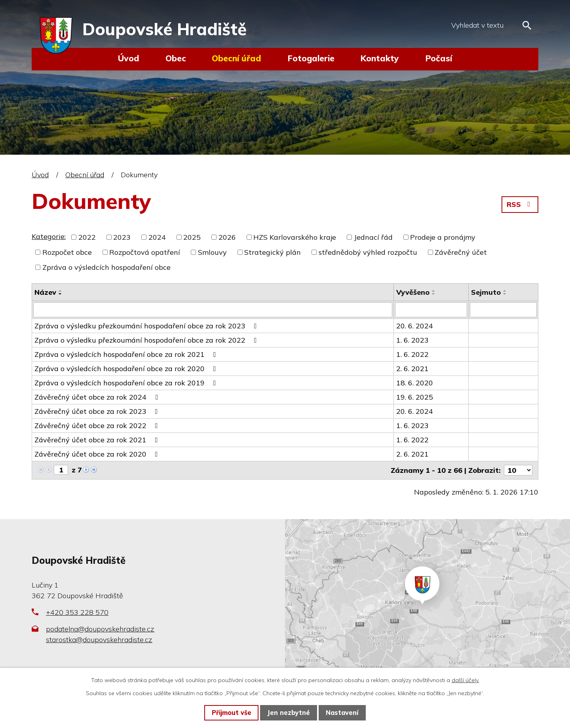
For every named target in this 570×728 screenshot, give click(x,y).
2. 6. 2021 (412, 369)
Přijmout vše (232, 713)
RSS (520, 204)
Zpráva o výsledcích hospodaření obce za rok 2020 (127, 369)
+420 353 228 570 (77, 612)
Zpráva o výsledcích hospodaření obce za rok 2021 (127, 354)
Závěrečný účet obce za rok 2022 (98, 426)
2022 (87, 237)
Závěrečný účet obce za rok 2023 (98, 411)
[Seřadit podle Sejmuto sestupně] (505, 294)
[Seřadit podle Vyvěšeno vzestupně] (434, 291)
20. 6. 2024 (415, 326)
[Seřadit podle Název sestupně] (61, 294)
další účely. (465, 680)
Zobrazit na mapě (427, 602)
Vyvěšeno (413, 292)
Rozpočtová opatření (145, 252)
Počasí (439, 58)
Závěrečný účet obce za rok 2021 (98, 440)
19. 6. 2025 (415, 397)
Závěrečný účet (461, 252)
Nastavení (342, 713)
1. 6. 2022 (412, 354)
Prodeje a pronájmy (443, 237)
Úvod (129, 58)
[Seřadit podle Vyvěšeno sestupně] (434, 294)
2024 (157, 237)
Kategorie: (49, 236)
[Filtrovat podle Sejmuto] (503, 310)
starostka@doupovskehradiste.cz (99, 639)
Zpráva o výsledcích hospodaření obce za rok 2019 (127, 383)
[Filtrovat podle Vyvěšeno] (431, 310)
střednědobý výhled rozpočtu (368, 252)
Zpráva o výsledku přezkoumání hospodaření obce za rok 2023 (147, 326)
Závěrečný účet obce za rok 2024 (98, 397)
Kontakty (380, 58)
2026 (227, 237)
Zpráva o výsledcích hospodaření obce (106, 267)
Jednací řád (373, 237)
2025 (192, 237)
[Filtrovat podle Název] (213, 310)
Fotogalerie (311, 58)
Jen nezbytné (289, 713)
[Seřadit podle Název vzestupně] (61, 291)
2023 (122, 237)
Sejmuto (486, 292)
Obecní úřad (237, 58)
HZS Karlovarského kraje (295, 237)
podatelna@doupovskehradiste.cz (100, 628)
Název (45, 292)
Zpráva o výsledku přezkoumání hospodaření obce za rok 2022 (147, 340)
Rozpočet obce (67, 252)
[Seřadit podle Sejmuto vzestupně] (505, 291)
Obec (176, 58)
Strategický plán (273, 252)
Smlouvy (212, 252)
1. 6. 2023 (412, 340)
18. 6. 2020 (415, 383)
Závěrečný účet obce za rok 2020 (98, 454)
